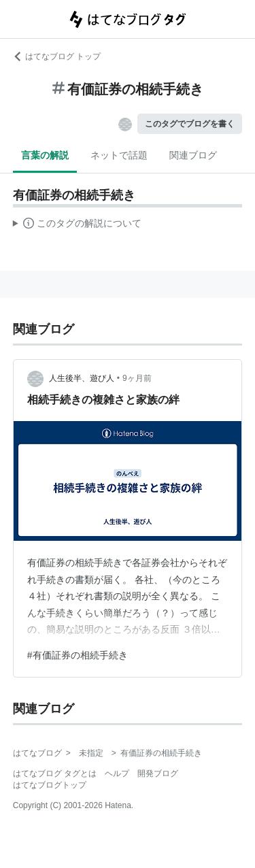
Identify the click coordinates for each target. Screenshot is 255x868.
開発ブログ (158, 773)
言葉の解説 (45, 155)
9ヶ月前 (137, 378)
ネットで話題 (119, 155)
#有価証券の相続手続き (78, 655)
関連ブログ (193, 155)
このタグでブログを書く (190, 124)
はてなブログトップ (50, 785)
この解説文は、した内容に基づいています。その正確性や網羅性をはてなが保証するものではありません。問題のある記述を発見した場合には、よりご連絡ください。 (77, 225)
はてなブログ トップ (57, 56)
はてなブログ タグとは (55, 773)
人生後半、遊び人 (82, 378)
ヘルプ (117, 773)
